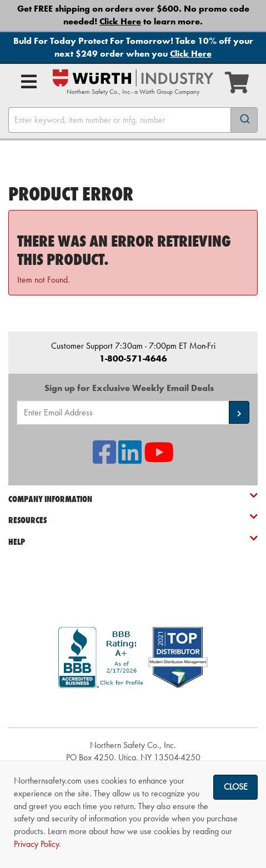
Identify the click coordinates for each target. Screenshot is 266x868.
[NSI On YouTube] (159, 459)
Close (236, 787)
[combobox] (133, 120)
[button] (239, 412)
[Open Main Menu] (29, 82)
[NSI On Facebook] (104, 459)
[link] (133, 708)
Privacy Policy (36, 844)
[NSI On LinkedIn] (130, 459)
